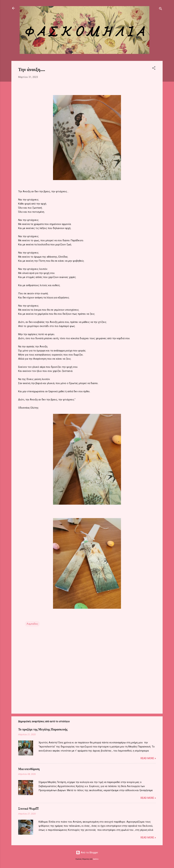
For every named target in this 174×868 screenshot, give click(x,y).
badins (96, 859)
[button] (154, 69)
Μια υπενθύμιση (29, 769)
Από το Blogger (87, 853)
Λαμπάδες (32, 624)
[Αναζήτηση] (161, 9)
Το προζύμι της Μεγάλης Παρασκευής (43, 729)
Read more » (148, 758)
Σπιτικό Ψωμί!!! (28, 808)
